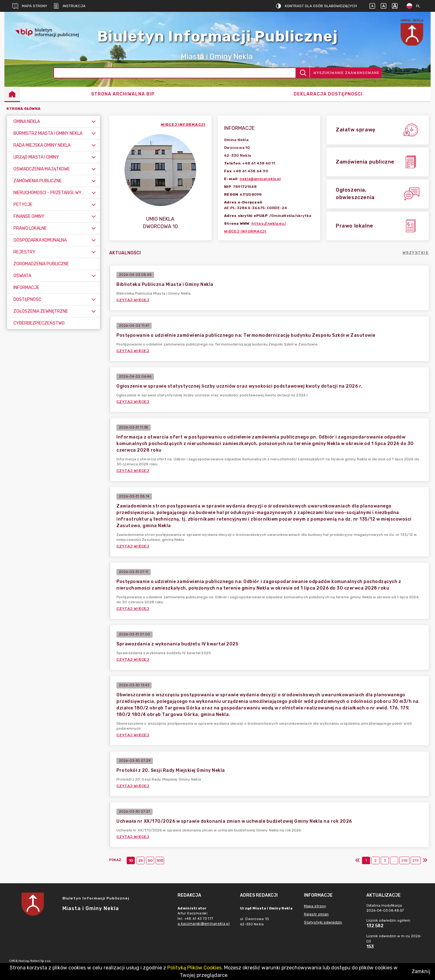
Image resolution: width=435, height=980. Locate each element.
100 (160, 860)
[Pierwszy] (358, 860)
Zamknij (421, 971)
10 (131, 860)
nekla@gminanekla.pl (260, 179)
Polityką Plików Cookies (194, 968)
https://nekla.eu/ (269, 223)
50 (150, 860)
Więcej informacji (245, 231)
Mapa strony (30, 6)
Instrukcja (69, 6)
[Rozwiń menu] (94, 122)
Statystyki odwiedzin (323, 922)
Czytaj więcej (133, 300)
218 (404, 860)
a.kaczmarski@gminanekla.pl (204, 924)
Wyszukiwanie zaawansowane (346, 73)
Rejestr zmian (316, 914)
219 (416, 860)
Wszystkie (416, 252)
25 (141, 860)
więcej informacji (183, 125)
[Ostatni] (425, 860)
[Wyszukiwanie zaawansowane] (175, 73)
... (394, 860)
